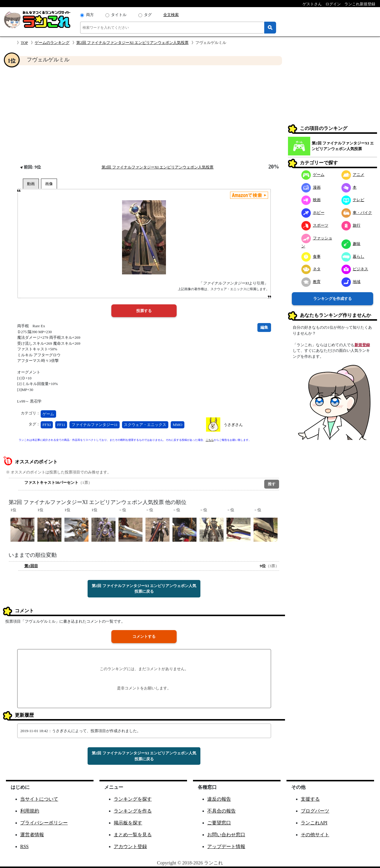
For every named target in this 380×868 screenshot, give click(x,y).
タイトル (119, 15)
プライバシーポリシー (44, 823)
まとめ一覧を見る (133, 835)
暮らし (353, 256)
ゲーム (48, 414)
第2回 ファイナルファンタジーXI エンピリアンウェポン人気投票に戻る (144, 589)
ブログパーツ (315, 811)
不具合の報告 (221, 811)
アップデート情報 (226, 846)
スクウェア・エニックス (145, 425)
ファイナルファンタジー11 (95, 425)
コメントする (144, 636)
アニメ (353, 175)
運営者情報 (32, 835)
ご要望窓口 (219, 823)
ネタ (311, 269)
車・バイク (357, 213)
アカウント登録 (130, 846)
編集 (264, 327)
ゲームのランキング (52, 43)
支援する (310, 799)
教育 (311, 282)
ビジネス (355, 269)
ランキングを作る (133, 811)
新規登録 (362, 345)
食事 (311, 256)
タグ (148, 15)
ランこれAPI (314, 823)
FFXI (47, 425)
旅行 (351, 225)
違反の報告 (219, 799)
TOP (24, 43)
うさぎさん (233, 425)
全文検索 (171, 15)
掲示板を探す (128, 823)
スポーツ (315, 225)
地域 (351, 282)
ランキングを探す (133, 799)
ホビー (313, 213)
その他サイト (315, 835)
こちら (210, 440)
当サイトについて (39, 799)
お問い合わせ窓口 (226, 835)
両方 (90, 15)
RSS (24, 846)
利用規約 (30, 811)
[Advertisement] (144, 115)
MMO (178, 425)
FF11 (61, 425)
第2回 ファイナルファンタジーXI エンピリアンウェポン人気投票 (132, 43)
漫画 (311, 187)
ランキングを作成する (332, 299)
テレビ (353, 200)
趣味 (351, 244)
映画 (311, 200)
